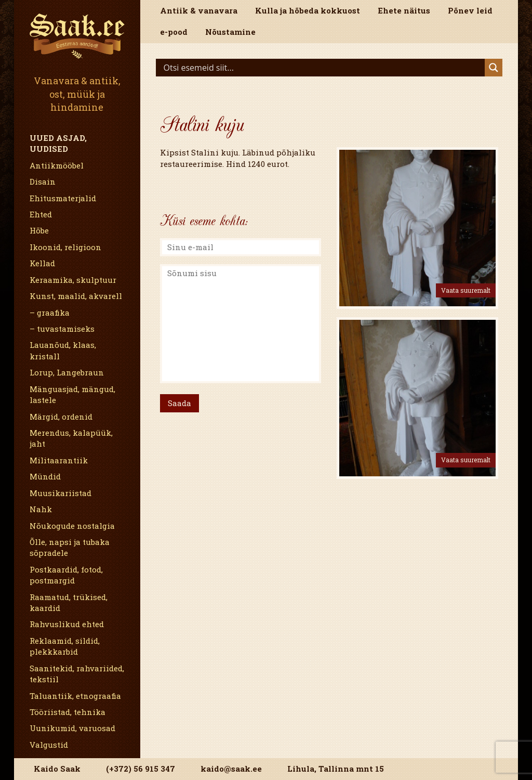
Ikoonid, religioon (65, 247)
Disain (43, 181)
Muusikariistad (61, 493)
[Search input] (323, 68)
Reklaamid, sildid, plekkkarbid (65, 646)
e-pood (174, 32)
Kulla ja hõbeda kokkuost (308, 10)
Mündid (45, 476)
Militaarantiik (59, 460)
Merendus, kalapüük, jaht (71, 438)
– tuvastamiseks (62, 329)
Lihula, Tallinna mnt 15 (336, 769)
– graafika (50, 313)
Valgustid (49, 745)
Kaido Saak (57, 769)
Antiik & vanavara (199, 10)
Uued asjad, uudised (58, 143)
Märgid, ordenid (61, 417)
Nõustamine (230, 32)
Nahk (41, 509)
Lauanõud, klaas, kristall (63, 350)
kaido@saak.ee (231, 769)
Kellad (42, 263)
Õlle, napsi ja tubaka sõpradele (70, 547)
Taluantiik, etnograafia (75, 696)
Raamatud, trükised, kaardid (69, 602)
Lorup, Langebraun (67, 372)
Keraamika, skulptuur (73, 280)
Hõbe (39, 230)
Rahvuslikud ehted (67, 624)
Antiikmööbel (57, 165)
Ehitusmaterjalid (63, 198)
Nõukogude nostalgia (72, 526)
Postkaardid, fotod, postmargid (66, 575)
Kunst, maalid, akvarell (76, 296)
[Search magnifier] (494, 68)
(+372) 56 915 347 (141, 769)
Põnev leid (470, 10)
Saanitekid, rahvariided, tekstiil (77, 674)
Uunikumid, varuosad (72, 728)
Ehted (41, 214)
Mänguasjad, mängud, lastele (72, 394)
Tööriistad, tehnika (68, 712)
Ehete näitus (404, 10)
